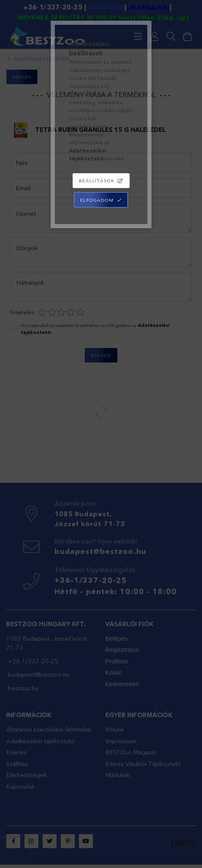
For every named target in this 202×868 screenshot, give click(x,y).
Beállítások (97, 181)
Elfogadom (97, 200)
